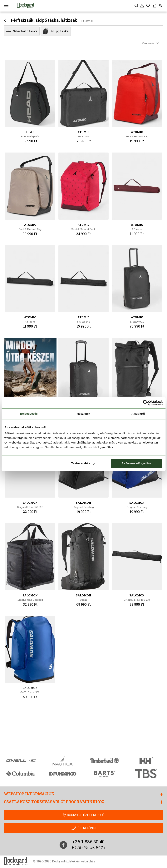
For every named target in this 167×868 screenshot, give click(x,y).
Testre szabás (83, 463)
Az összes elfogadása (137, 463)
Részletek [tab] (83, 414)
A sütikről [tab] (138, 414)
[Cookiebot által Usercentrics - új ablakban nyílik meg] (146, 403)
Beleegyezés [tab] (29, 414)
